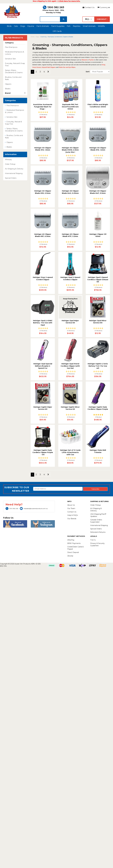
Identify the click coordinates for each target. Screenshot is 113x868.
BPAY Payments (74, 543)
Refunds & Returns (98, 532)
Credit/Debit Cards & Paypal (75, 548)
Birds (9, 26)
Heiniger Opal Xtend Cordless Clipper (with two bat (70, 366)
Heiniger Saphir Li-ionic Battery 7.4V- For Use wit (98, 366)
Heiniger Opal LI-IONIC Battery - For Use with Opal (43, 323)
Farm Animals (43, 26)
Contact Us (88, 7)
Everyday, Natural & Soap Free (15, 65)
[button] (43, 113)
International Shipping (14, 173)
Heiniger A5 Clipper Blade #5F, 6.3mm (43, 235)
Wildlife (101, 26)
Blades (8, 89)
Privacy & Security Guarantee (97, 544)
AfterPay (71, 540)
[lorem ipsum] (50, 19)
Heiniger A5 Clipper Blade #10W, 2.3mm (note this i (70, 150)
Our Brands (72, 519)
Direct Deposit (73, 552)
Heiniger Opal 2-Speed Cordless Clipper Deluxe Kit (98, 280)
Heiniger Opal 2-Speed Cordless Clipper (70, 278)
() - (88, 19)
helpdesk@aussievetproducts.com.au (34, 508)
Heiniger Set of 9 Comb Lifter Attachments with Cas (70, 452)
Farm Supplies (58, 26)
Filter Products (14, 38)
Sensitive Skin (10, 59)
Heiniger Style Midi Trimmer (98, 451)
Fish (69, 26)
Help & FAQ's (73, 515)
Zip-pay (70, 556)
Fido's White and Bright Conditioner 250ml (98, 106)
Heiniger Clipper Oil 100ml (98, 235)
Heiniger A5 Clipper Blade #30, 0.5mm (43, 192)
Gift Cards (57, 31)
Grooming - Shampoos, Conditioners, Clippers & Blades (57, 37)
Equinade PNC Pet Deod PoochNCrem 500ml (70, 107)
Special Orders (11, 178)
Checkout (102, 19)
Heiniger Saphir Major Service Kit (43, 408)
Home (32, 37)
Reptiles (77, 26)
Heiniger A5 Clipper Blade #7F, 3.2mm (70, 235)
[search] (64, 19)
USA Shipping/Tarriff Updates (98, 515)
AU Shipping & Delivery (14, 169)
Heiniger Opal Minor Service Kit (98, 322)
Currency (104, 7)
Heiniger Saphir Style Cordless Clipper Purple (98, 408)
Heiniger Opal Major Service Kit (70, 322)
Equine (31, 26)
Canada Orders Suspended (96, 521)
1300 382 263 (53, 7)
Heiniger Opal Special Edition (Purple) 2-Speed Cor (43, 366)
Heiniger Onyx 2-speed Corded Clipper (43, 278)
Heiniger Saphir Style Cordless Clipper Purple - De (43, 452)
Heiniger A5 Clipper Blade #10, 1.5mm (43, 149)
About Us (71, 505)
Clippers (8, 84)
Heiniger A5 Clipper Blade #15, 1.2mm (98, 149)
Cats (16, 26)
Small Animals (89, 26)
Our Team (71, 508)
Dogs (23, 26)
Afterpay (8, 160)
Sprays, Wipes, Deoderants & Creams (14, 71)
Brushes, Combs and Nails (13, 78)
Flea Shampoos (11, 47)
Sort (87, 72)
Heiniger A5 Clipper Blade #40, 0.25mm (70, 192)
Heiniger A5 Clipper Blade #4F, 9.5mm (98, 192)
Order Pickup (10, 164)
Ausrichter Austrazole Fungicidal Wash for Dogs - (43, 107)
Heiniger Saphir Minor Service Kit (70, 408)
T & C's (93, 540)
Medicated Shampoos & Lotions (15, 53)
